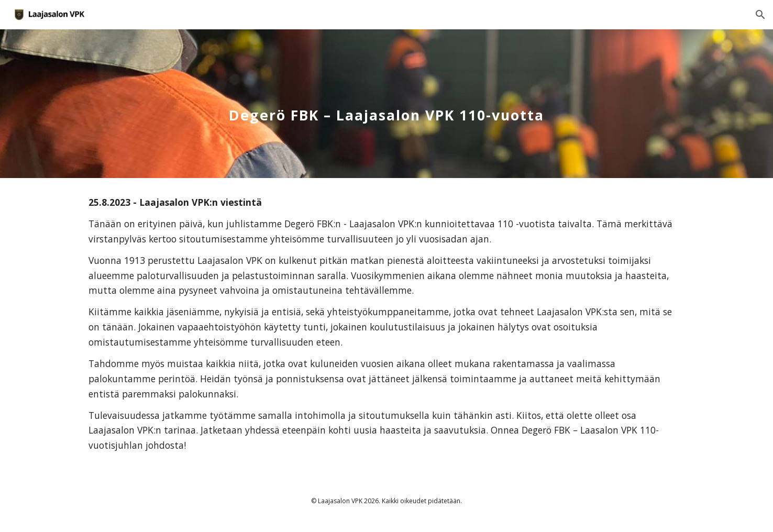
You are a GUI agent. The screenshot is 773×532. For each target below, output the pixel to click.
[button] (760, 15)
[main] (387, 103)
